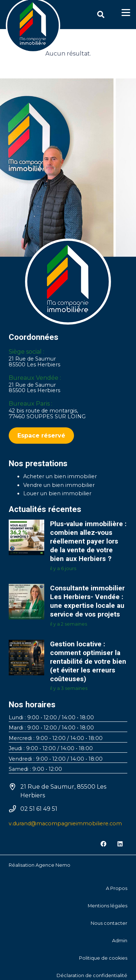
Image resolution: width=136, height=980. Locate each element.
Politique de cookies (103, 958)
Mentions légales (108, 906)
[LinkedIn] (120, 844)
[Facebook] (103, 844)
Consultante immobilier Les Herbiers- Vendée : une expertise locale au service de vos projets (87, 601)
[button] (101, 15)
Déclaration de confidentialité (92, 975)
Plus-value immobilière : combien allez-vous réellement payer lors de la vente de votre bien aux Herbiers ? (88, 541)
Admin (120, 941)
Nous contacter (109, 923)
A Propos (117, 888)
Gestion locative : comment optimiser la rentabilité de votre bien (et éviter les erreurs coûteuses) (88, 661)
